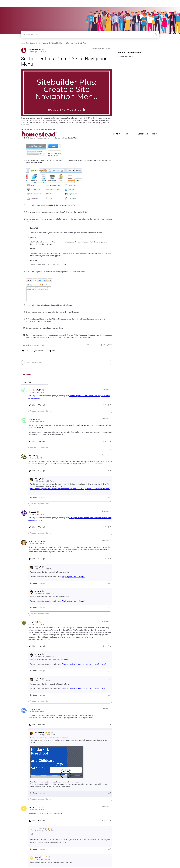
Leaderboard (143, 3)
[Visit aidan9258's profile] (24, 420)
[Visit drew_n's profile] (31, 480)
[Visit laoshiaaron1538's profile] (24, 542)
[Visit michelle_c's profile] (31, 829)
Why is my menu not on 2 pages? (73, 577)
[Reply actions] (110, 480)
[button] (89, 345)
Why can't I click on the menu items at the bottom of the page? (84, 664)
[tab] (27, 375)
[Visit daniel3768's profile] (24, 623)
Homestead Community (30, 43)
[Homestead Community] (39, 3)
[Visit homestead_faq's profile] (24, 50)
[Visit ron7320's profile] (24, 457)
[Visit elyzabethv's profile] (31, 733)
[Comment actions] (111, 389)
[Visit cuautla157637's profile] (24, 391)
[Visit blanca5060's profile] (24, 808)
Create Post (117, 3)
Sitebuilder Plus (57, 43)
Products (45, 43)
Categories (130, 3)
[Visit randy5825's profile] (24, 710)
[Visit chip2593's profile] (24, 513)
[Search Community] (156, 35)
